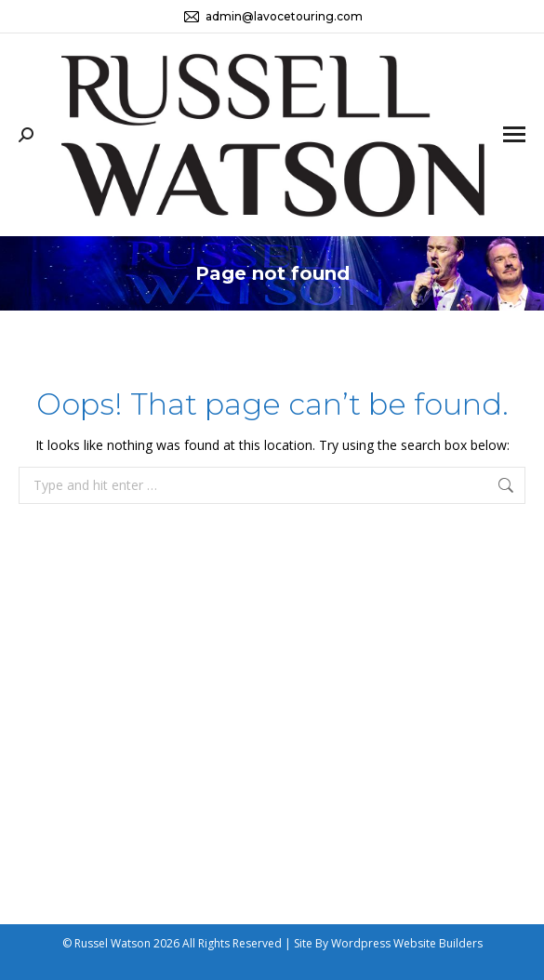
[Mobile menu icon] (514, 134)
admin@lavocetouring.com (272, 17)
